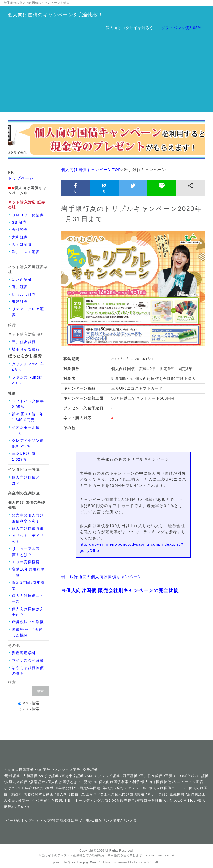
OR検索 (30, 709)
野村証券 (13, 776)
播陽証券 (38, 782)
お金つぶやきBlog (180, 801)
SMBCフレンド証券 (103, 776)
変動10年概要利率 (62, 788)
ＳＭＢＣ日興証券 (19, 770)
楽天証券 (90, 770)
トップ (45, 820)
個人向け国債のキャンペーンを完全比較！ (56, 15)
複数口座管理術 (150, 801)
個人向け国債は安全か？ (77, 794)
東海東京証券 (73, 776)
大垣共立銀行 (16, 782)
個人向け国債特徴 (156, 782)
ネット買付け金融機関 (166, 794)
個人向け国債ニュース (168, 788)
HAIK (157, 862)
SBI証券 (43, 770)
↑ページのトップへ (20, 820)
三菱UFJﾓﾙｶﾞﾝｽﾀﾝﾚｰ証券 (187, 776)
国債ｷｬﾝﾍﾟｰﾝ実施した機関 (40, 801)
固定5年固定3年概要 (97, 788)
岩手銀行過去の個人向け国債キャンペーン (102, 577)
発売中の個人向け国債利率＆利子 (112, 782)
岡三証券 (130, 776)
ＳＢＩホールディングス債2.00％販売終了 (100, 801)
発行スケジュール (132, 788)
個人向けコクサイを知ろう (130, 28)
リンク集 (130, 820)
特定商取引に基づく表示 (73, 820)
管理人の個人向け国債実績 (122, 794)
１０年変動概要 (31, 788)
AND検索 (29, 703)
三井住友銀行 (151, 776)
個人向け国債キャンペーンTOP (91, 170)
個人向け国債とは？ (65, 782)
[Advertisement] (106, 73)
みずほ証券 (49, 776)
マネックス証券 (67, 770)
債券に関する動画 (38, 794)
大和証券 (30, 776)
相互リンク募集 (108, 820)
